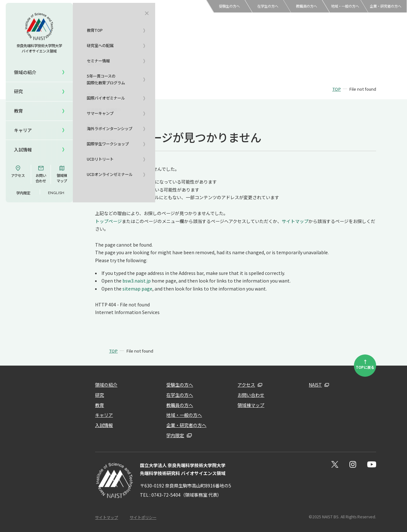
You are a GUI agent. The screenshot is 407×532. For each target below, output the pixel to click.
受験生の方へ (229, 6)
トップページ (108, 221)
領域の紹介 (106, 385)
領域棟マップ (62, 174)
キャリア (23, 130)
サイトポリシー (143, 517)
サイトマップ (295, 221)
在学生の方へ (268, 6)
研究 (100, 395)
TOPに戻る (365, 364)
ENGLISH (56, 193)
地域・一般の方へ (345, 6)
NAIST (315, 385)
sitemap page (137, 289)
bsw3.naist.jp (137, 281)
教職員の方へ (307, 6)
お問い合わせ (41, 174)
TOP (337, 89)
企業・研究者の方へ (386, 6)
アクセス (18, 171)
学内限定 (23, 193)
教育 (100, 405)
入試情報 (23, 150)
